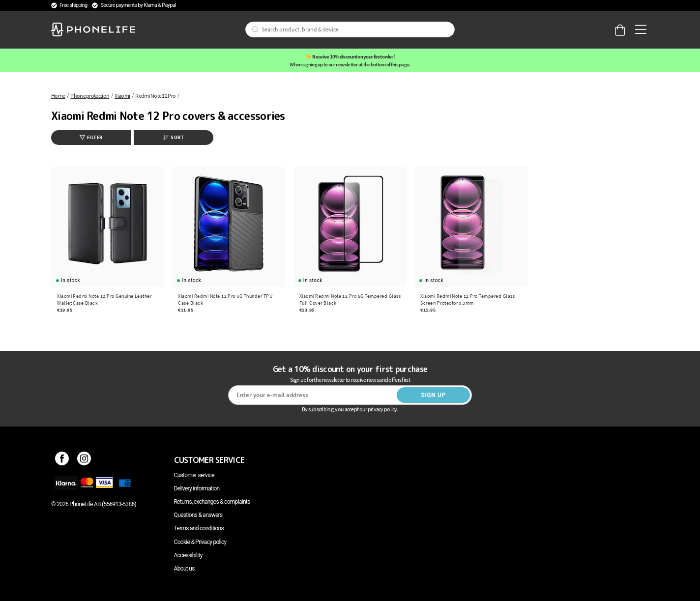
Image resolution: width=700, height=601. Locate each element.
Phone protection (90, 96)
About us (184, 569)
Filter (91, 137)
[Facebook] (62, 460)
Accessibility (188, 555)
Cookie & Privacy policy (200, 542)
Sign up (433, 395)
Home (58, 96)
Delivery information (197, 488)
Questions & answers (198, 515)
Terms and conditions (199, 528)
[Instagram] (84, 460)
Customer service (194, 475)
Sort (174, 137)
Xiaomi (122, 96)
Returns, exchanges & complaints (212, 502)
